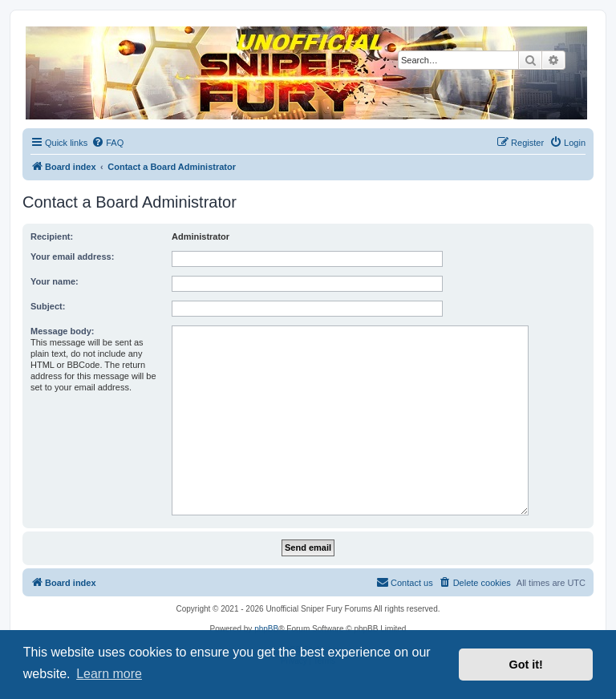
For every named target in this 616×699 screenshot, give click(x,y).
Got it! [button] (526, 665)
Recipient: (52, 236)
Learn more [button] (109, 674)
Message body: (62, 331)
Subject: (48, 306)
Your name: (55, 281)
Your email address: (72, 257)
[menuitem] (107, 143)
